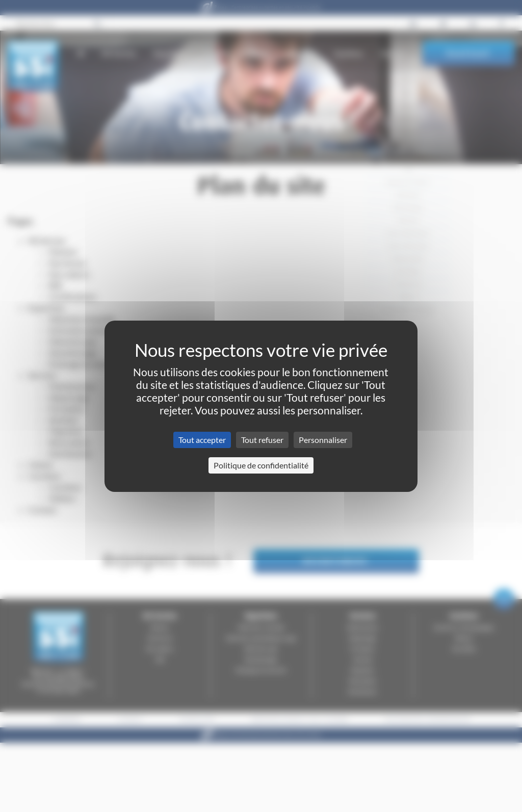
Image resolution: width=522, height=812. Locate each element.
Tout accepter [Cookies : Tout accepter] (202, 440)
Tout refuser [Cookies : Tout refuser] (262, 440)
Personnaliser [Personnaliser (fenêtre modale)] (323, 440)
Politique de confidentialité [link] (261, 465)
